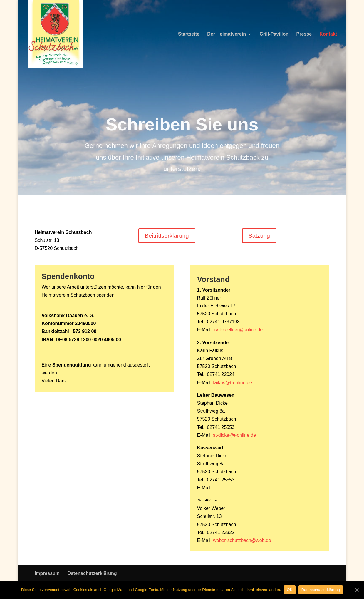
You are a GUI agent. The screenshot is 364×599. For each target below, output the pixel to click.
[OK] (357, 590)
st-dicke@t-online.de (234, 435)
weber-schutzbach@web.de (242, 540)
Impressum (47, 573)
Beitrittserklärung (167, 236)
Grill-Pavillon (274, 34)
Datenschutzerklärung (92, 573)
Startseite (189, 34)
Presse (304, 34)
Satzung (259, 236)
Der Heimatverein (227, 34)
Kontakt (328, 34)
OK (290, 590)
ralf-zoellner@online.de (238, 330)
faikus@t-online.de (233, 383)
